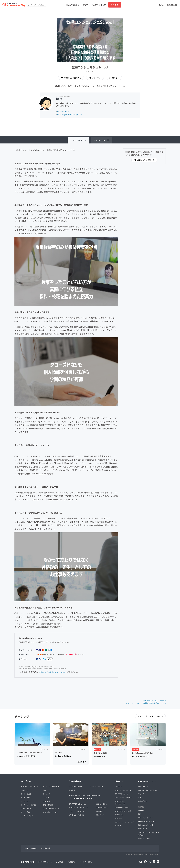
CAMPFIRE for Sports (122, 807)
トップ (78, 140)
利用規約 (141, 810)
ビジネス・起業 (26, 808)
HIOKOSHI (118, 818)
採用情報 (71, 862)
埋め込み (115, 78)
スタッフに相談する (97, 787)
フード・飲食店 (26, 794)
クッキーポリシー (144, 839)
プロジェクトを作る (76, 787)
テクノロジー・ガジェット (30, 787)
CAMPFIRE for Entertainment (120, 802)
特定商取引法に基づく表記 (154, 701)
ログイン (162, 5)
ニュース (141, 794)
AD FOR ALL (119, 815)
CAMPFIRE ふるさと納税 (123, 811)
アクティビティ (102, 140)
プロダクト (25, 790)
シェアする (96, 78)
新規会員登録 (172, 5)
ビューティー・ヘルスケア (52, 808)
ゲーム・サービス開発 (28, 805)
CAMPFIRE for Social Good (124, 797)
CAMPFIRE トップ (99, 5)
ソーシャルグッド (27, 816)
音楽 (44, 790)
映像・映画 (47, 801)
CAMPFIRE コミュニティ (123, 790)
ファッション (25, 801)
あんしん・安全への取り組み (148, 790)
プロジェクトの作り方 (76, 811)
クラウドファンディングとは (79, 807)
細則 (140, 814)
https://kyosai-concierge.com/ (70, 114)
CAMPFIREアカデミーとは (78, 804)
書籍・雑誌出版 (48, 805)
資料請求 (115, 5)
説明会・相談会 (102, 804)
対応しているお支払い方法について (52, 672)
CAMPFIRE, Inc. (46, 862)
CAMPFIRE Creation (122, 794)
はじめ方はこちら (73, 5)
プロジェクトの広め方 (76, 815)
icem (59, 99)
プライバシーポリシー (146, 818)
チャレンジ (47, 794)
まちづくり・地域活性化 (51, 787)
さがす (86, 5)
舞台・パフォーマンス (50, 812)
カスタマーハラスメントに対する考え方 (149, 834)
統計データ (100, 815)
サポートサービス (102, 807)
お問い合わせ (143, 801)
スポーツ (46, 797)
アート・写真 (25, 812)
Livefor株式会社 (45, 848)
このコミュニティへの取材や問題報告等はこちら (145, 703)
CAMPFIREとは (143, 787)
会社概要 (59, 862)
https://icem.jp (63, 111)
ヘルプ (140, 797)
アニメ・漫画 (25, 797)
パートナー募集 (86, 862)
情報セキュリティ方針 (146, 825)
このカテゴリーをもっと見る (150, 716)
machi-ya (118, 826)
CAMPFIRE (119, 787)
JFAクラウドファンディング (124, 822)
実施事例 (99, 811)
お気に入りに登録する (71, 78)
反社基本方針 (143, 829)
